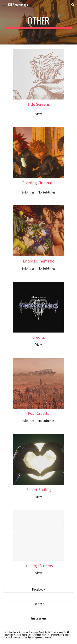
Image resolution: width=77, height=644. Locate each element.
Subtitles (28, 192)
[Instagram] (38, 618)
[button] (4, 5)
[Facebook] (38, 589)
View (38, 114)
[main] (38, 22)
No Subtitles (47, 192)
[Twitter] (38, 604)
